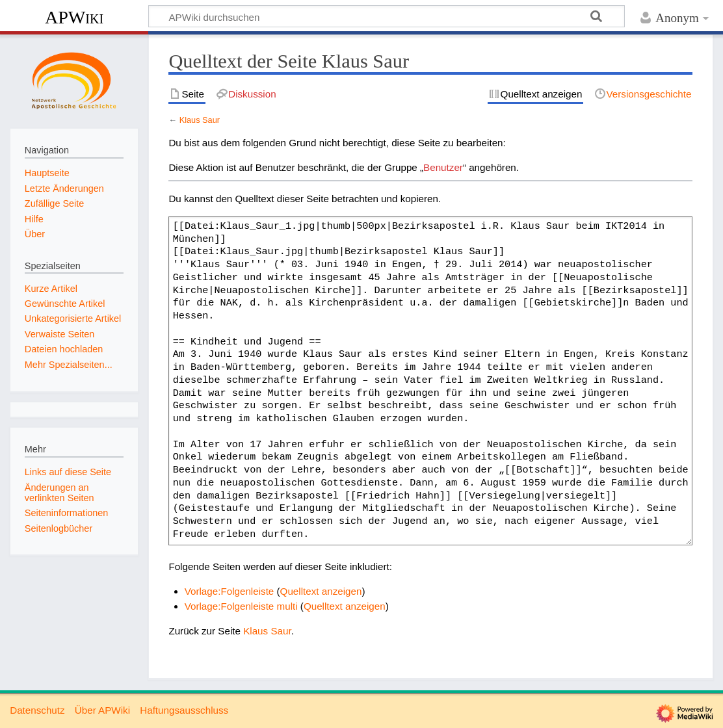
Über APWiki (102, 710)
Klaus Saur (200, 120)
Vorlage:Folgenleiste (230, 591)
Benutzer (443, 167)
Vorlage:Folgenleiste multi (241, 606)
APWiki (74, 17)
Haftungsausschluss (184, 710)
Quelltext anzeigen (321, 591)
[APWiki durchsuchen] (387, 16)
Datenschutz (37, 710)
